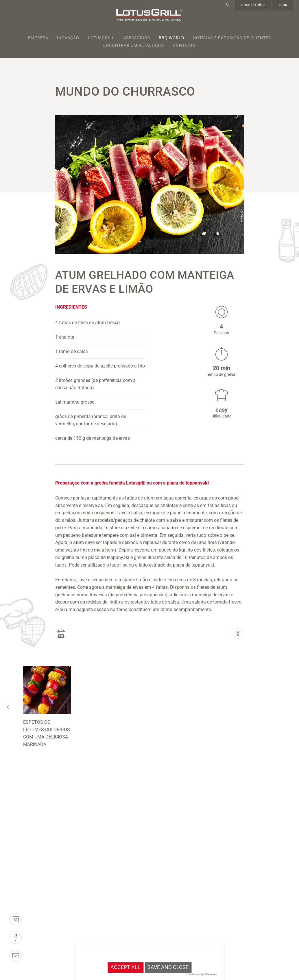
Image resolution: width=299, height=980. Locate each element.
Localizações (253, 5)
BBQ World (171, 38)
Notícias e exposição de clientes (232, 38)
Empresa (38, 38)
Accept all (125, 967)
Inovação (68, 38)
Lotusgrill (101, 38)
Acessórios (137, 38)
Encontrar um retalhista (134, 45)
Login (283, 5)
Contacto (184, 45)
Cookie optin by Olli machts (201, 975)
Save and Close (168, 967)
